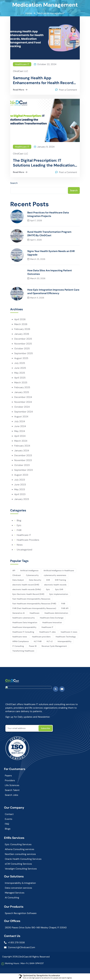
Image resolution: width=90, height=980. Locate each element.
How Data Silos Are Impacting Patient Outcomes (50, 272)
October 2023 (22, 465)
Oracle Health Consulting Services (23, 859)
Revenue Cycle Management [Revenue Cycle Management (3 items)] (54, 646)
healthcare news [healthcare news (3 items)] (20, 637)
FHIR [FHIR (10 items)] (63, 604)
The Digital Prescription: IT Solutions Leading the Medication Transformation (44, 163)
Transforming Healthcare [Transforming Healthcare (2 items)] (23, 651)
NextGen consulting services (20, 854)
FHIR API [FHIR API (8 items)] (65, 608)
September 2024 (24, 412)
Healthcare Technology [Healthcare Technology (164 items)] (66, 637)
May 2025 (20, 373)
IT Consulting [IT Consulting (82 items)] (18, 646)
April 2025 (20, 378)
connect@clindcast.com (21, 947)
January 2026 (22, 334)
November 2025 (23, 344)
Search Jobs (12, 795)
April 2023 (20, 494)
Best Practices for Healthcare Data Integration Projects (48, 214)
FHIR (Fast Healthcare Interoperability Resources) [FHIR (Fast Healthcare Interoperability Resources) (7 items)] (34, 608)
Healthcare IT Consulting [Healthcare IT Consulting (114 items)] (23, 632)
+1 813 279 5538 (16, 942)
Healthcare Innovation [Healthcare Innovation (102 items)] (52, 622)
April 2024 (20, 436)
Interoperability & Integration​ (20, 883)
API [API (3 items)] (14, 571)
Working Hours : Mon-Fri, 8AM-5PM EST (24, 963)
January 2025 (22, 392)
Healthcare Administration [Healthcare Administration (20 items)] (56, 613)
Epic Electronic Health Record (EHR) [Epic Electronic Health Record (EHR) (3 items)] (28, 594)
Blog (19, 520)
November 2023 (23, 460)
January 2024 (22, 451)
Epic (19, 525)
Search (14, 183)
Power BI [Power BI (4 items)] (33, 646)
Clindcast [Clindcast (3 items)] (17, 575)
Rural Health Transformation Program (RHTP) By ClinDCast (49, 234)
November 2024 (23, 402)
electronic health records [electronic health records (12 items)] (55, 585)
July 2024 (20, 421)
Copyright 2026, (10, 957)
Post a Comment (68, 90)
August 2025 (21, 358)
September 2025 (24, 353)
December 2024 (23, 397)
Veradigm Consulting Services (21, 869)
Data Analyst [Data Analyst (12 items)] (18, 580)
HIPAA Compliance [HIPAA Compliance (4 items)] (21, 641)
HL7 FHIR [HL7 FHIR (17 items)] (38, 641)
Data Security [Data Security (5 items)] (35, 580)
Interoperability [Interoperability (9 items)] (65, 641)
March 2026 (21, 324)
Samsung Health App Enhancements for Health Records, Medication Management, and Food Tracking (45, 80)
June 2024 (20, 426)
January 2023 (22, 499)
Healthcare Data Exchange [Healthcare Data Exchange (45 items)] (52, 618)
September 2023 (24, 470)
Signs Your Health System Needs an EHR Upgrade (51, 253)
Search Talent (12, 790)
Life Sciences (12, 785)
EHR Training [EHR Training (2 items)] (60, 580)
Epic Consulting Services (18, 844)
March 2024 (21, 441)
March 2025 (21, 382)
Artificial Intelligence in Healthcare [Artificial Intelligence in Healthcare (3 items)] (59, 571)
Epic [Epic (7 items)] (48, 589)
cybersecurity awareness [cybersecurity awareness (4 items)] (55, 575)
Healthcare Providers (28, 540)
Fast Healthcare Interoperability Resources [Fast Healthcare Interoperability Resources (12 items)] (31, 599)
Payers (8, 776)
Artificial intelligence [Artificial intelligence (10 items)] (29, 571)
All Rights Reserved (39, 957)
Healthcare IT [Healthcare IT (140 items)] (47, 627)
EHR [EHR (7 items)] (48, 580)
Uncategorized (24, 550)
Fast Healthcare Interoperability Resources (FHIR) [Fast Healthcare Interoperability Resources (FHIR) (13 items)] (34, 604)
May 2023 (20, 489)
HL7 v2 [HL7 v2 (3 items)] (50, 641)
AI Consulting (12, 898)
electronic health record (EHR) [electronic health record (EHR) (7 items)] (26, 585)
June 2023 (20, 485)
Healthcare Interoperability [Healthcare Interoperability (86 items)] (24, 627)
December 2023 (23, 455)
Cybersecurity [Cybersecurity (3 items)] (32, 575)
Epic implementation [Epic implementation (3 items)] (59, 594)
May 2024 (20, 431)
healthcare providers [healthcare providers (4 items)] (41, 637)
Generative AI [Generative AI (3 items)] (18, 613)
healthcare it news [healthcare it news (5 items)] (69, 632)
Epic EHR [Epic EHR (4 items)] (59, 589)
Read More (20, 90)
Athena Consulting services (20, 849)
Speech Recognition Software (21, 913)
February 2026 (22, 329)
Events (9, 819)
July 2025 (20, 363)
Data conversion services (18, 888)
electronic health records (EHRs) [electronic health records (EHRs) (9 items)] (27, 589)
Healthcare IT (22, 64)
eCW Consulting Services (18, 864)
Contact (9, 814)
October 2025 (22, 348)
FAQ (7, 824)
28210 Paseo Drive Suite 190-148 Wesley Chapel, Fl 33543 (36, 927)
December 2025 (23, 339)
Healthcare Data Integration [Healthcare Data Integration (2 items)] (25, 622)
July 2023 (20, 480)
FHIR (19, 530)
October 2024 (22, 407)
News (20, 545)
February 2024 (22, 446)
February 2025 (22, 387)
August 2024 (21, 417)
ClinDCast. (24, 957)
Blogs (8, 829)
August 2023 (21, 475)
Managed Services (15, 893)
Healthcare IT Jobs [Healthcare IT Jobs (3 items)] (47, 632)
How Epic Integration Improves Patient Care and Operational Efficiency (53, 292)
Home (29, 13)
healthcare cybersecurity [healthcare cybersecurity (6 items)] (24, 618)
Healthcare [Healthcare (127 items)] (34, 613)
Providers (10, 780)
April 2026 (20, 319)
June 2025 (20, 368)
